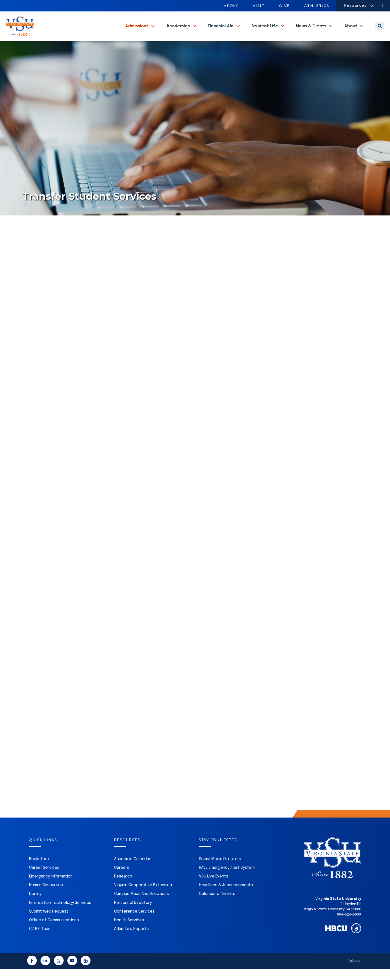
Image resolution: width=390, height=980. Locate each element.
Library (35, 905)
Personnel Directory (133, 914)
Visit (259, 6)
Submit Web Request (49, 923)
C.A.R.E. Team (40, 940)
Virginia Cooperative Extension (143, 896)
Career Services (44, 879)
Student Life (265, 32)
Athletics (317, 6)
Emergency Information (51, 888)
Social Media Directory (220, 870)
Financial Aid (221, 32)
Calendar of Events (217, 905)
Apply (231, 6)
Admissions (137, 32)
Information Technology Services (60, 914)
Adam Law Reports (131, 940)
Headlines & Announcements (226, 896)
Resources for (360, 6)
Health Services (129, 931)
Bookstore (39, 870)
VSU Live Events (214, 888)
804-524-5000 (349, 926)
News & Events (312, 32)
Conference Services (134, 923)
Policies (354, 972)
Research (123, 888)
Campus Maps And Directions (142, 905)
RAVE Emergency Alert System (227, 879)
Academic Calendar (132, 870)
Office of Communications (54, 931)
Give (284, 6)
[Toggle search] (380, 32)
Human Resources (46, 896)
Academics (179, 32)
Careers (122, 879)
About (351, 32)
